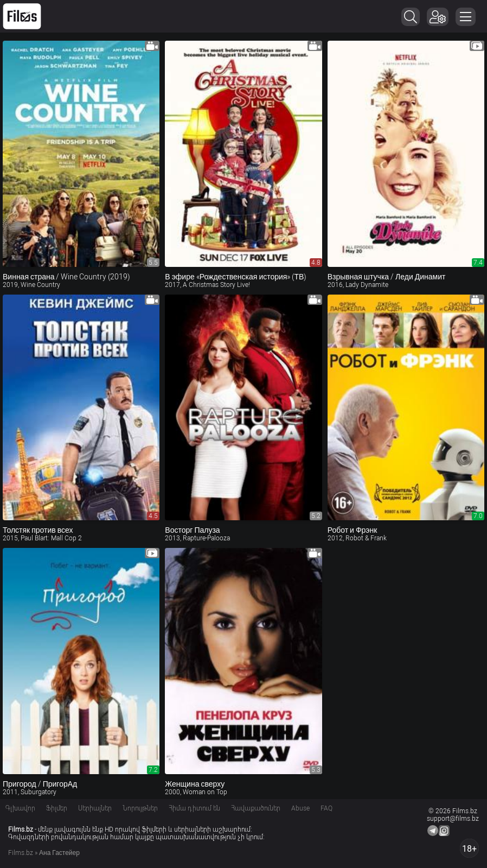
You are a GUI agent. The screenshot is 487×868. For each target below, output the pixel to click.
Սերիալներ (95, 808)
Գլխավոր (20, 808)
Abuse (300, 808)
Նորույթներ (140, 808)
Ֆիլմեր (57, 808)
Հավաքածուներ (256, 808)
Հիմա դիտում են (194, 808)
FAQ (326, 808)
